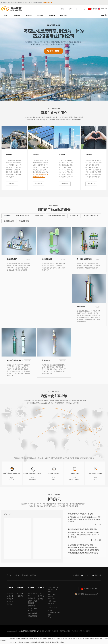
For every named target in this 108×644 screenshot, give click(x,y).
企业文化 (10, 596)
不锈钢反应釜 (42, 639)
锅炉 (36, 639)
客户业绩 (52, 16)
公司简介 (10, 593)
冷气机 (75, 639)
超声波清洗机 (90, 639)
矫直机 (70, 639)
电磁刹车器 (34, 642)
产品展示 (40, 16)
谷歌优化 (50, 639)
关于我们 (10, 575)
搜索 (103, 16)
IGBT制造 (57, 639)
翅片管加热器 (54, 642)
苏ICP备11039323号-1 (91, 589)
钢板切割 (64, 639)
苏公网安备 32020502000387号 (88, 594)
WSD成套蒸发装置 (22, 216)
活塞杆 (18, 639)
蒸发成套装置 (24, 221)
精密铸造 (27, 642)
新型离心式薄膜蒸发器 (56, 216)
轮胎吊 (97, 639)
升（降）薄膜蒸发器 (91, 216)
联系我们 (63, 16)
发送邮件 (76, 575)
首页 (5, 16)
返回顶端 (98, 575)
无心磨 (82, 639)
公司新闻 (20, 593)
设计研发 (41, 593)
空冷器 (47, 642)
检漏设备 (12, 639)
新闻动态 (29, 16)
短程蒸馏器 (74, 216)
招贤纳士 (18, 575)
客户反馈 (41, 596)
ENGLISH (104, 9)
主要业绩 (10, 601)
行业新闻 (20, 596)
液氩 (101, 639)
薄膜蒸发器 (39, 216)
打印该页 (87, 575)
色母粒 (62, 642)
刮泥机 (31, 639)
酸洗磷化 (41, 642)
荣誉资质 (10, 599)
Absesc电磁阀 (19, 642)
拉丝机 (106, 639)
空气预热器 (25, 639)
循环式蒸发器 (9, 221)
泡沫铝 (12, 642)
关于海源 (17, 16)
